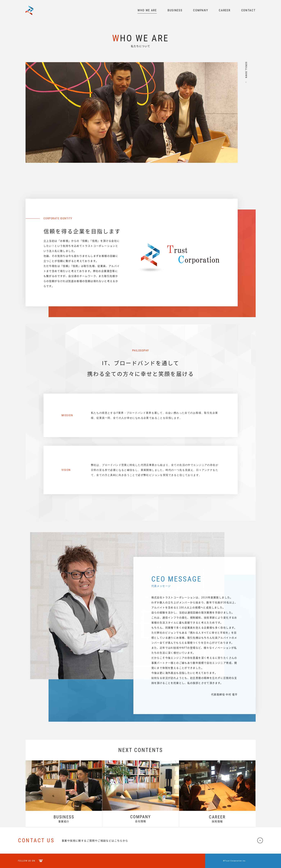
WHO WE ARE (147, 10)
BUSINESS (175, 10)
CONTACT (248, 10)
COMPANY (201, 10)
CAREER (225, 10)
